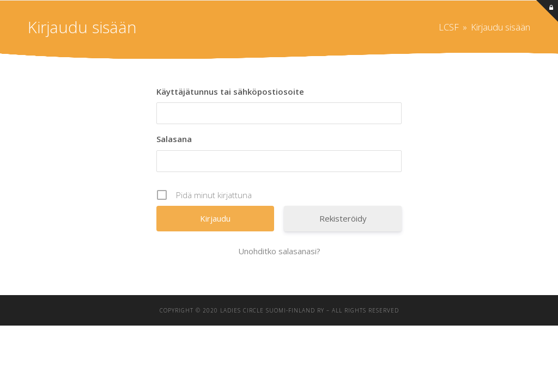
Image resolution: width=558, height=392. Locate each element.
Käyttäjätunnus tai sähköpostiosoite (230, 91)
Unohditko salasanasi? (279, 251)
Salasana (174, 139)
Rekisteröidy (343, 218)
